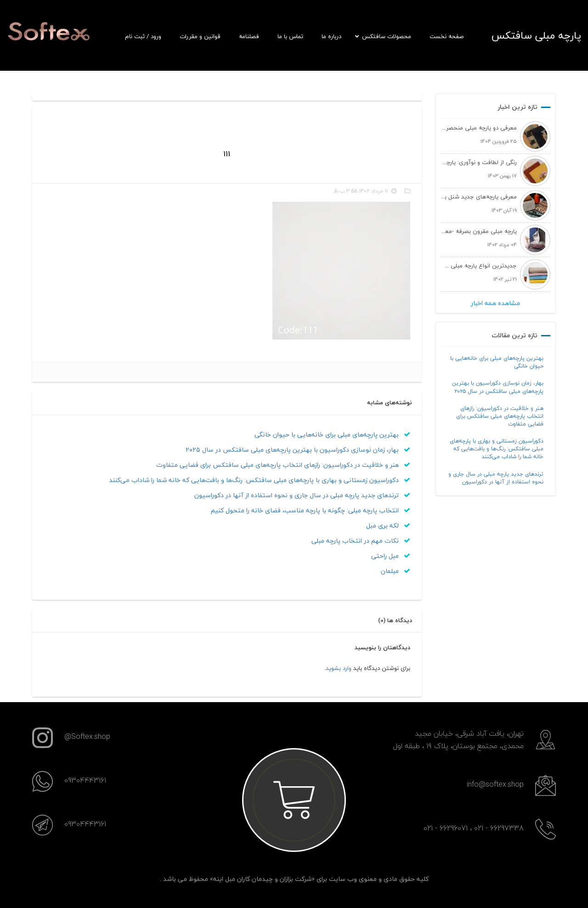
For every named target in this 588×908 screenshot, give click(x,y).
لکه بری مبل (388, 525)
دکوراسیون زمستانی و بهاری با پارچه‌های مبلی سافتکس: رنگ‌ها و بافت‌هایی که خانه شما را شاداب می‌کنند (497, 449)
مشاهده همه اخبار (495, 303)
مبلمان (396, 571)
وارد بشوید (339, 668)
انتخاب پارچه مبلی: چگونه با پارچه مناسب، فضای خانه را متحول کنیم (311, 510)
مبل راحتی (391, 556)
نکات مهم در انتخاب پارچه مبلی (361, 541)
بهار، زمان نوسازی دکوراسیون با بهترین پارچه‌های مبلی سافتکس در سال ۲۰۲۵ (498, 387)
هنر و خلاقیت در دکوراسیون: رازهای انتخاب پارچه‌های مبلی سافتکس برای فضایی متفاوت (500, 416)
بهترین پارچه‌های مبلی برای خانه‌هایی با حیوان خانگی (497, 362)
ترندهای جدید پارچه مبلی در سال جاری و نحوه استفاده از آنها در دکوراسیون (496, 478)
